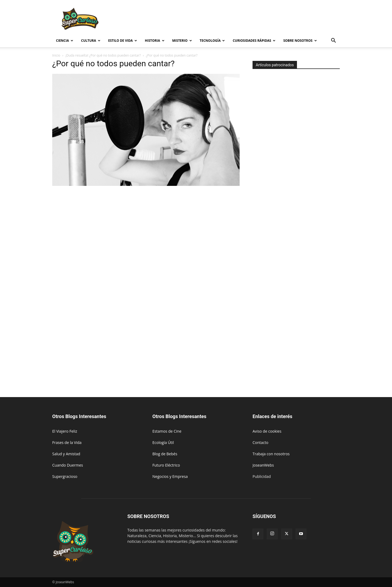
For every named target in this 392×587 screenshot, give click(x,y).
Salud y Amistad (66, 454)
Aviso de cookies (267, 431)
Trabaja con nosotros (271, 454)
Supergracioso (65, 476)
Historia (155, 41)
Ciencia (65, 41)
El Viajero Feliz (65, 431)
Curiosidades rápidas (254, 41)
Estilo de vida (123, 41)
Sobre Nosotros (300, 41)
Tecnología (212, 41)
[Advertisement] (242, 20)
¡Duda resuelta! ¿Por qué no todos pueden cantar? (103, 55)
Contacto (260, 442)
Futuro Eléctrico (166, 465)
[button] (333, 41)
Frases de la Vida (67, 442)
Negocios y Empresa (170, 476)
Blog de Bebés (165, 454)
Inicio (56, 55)
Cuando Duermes (68, 465)
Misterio (182, 41)
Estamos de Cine (167, 431)
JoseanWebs (263, 465)
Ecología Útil (163, 442)
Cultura (91, 41)
